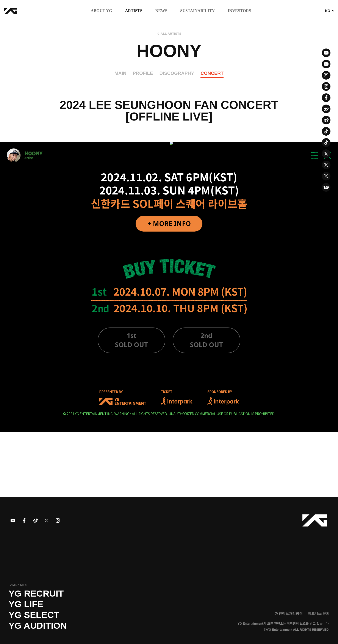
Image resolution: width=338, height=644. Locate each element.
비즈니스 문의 (319, 613)
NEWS (161, 11)
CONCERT (212, 73)
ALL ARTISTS (171, 34)
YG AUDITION (38, 626)
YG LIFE (26, 604)
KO (328, 11)
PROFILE (143, 73)
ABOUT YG (101, 11)
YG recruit (36, 594)
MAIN (120, 73)
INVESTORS (239, 11)
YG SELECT (34, 615)
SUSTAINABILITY (197, 11)
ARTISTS (134, 11)
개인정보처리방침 (289, 613)
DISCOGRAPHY (177, 73)
